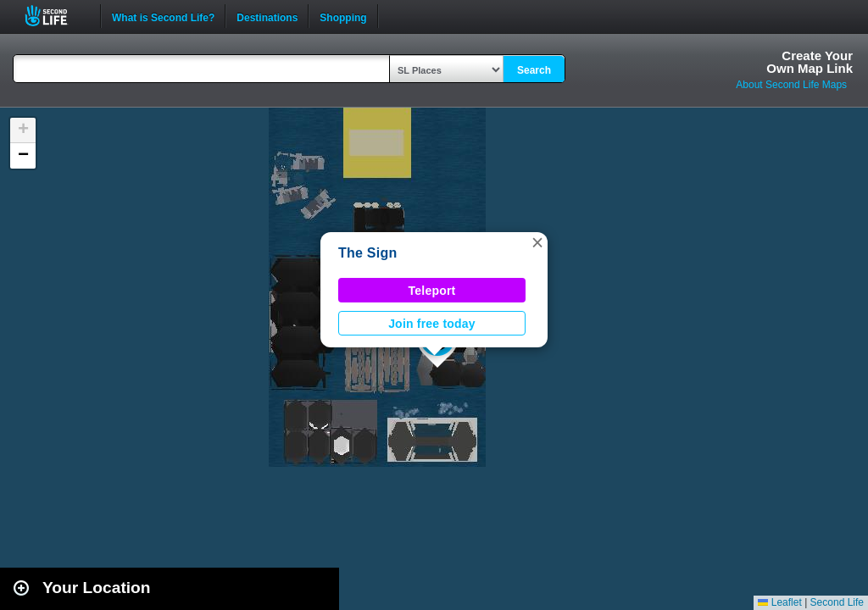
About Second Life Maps (791, 85)
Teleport (432, 291)
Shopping (343, 16)
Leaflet (779, 602)
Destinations (267, 16)
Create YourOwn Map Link (810, 62)
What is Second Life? (163, 16)
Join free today (432, 324)
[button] (537, 242)
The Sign (367, 253)
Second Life (56, 16)
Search (534, 70)
